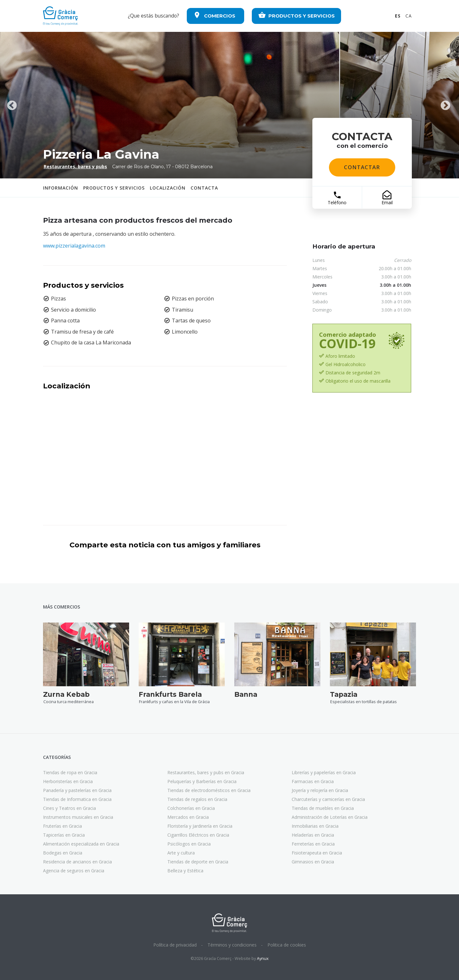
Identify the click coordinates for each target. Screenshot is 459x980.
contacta (204, 188)
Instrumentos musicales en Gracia (78, 817)
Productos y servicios (114, 188)
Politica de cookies (287, 945)
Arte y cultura (181, 853)
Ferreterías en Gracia (313, 844)
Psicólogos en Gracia (189, 844)
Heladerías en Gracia (313, 835)
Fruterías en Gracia (62, 826)
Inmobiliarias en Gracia (315, 826)
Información (61, 188)
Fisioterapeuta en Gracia (317, 853)
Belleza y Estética (185, 871)
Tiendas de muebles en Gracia (323, 808)
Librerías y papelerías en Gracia (324, 772)
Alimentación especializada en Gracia (81, 844)
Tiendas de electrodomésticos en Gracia (209, 790)
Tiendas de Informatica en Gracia (77, 799)
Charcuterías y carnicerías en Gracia (328, 799)
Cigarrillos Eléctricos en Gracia (198, 835)
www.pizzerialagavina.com (74, 246)
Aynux (263, 958)
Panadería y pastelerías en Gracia (77, 790)
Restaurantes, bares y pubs (75, 166)
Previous (12, 105)
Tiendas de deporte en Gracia (198, 862)
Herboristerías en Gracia (68, 781)
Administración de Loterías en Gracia (330, 817)
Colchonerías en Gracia (191, 808)
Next (445, 105)
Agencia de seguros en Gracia (74, 871)
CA (409, 16)
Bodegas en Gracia (63, 853)
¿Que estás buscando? (153, 16)
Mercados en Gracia (188, 817)
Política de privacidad (175, 945)
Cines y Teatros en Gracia (69, 808)
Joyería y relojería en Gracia (320, 790)
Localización (168, 188)
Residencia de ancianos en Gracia (77, 862)
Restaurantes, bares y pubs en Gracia (206, 772)
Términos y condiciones (232, 945)
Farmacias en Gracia (313, 781)
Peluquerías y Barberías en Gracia (202, 781)
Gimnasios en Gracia (313, 862)
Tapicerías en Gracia (64, 835)
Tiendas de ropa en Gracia (70, 772)
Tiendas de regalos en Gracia (197, 799)
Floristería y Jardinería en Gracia (200, 826)
